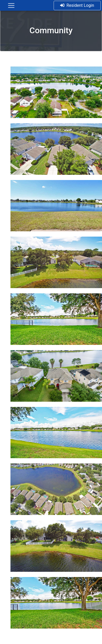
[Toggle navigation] (11, 5)
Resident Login (77, 5)
